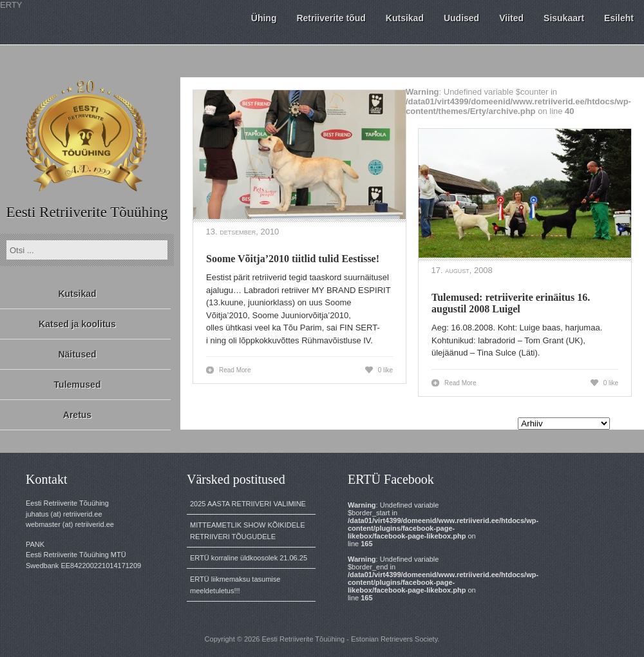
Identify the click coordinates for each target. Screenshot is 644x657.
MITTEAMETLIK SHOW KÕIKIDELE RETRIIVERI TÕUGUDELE (247, 531)
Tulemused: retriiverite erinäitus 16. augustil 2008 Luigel (511, 303)
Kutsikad (77, 294)
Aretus (77, 415)
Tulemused (78, 385)
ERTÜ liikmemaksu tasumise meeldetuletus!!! (235, 585)
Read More (235, 370)
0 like (385, 370)
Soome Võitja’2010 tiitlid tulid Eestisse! (293, 259)
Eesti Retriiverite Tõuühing (87, 212)
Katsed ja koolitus (77, 324)
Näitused (77, 354)
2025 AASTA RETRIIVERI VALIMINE (248, 504)
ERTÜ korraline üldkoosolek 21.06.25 (249, 558)
